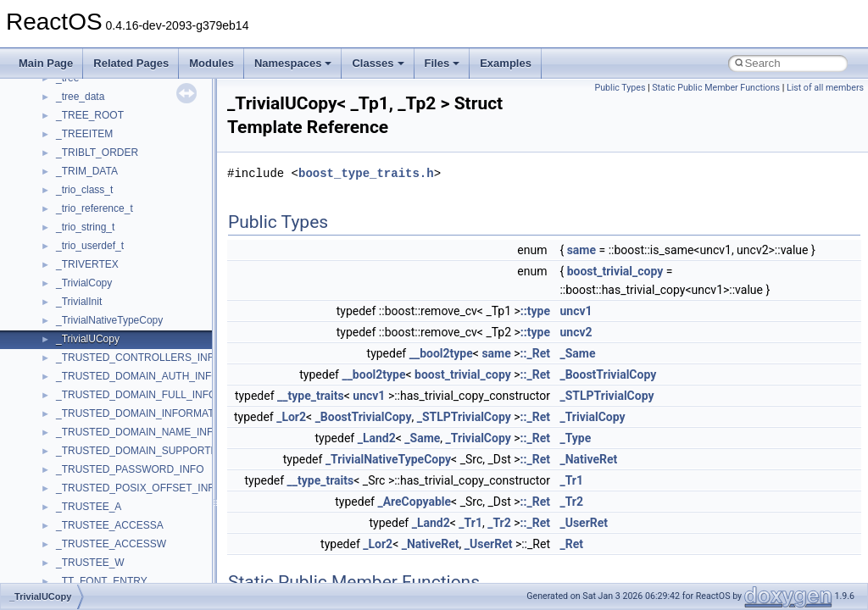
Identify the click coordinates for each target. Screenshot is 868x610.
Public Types (620, 88)
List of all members (825, 88)
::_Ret (535, 353)
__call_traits (83, 280)
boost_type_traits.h (366, 173)
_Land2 (377, 438)
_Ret (571, 544)
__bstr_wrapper (91, 206)
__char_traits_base (99, 355)
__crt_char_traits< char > (112, 523)
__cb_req (77, 318)
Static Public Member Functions (716, 88)
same (581, 250)
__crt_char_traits (94, 504)
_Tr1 (571, 480)
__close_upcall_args (102, 411)
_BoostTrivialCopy (608, 374)
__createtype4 (88, 485)
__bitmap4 (80, 113)
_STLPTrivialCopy (606, 396)
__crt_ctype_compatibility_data (126, 560)
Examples (506, 63)
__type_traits (311, 396)
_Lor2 (291, 417)
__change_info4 (92, 336)
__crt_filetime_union (101, 579)
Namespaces (293, 63)
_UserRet (584, 523)
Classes (378, 63)
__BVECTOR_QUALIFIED (116, 262)
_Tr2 (571, 502)
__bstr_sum (83, 187)
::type (535, 311)
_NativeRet (588, 459)
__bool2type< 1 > (95, 169)
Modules (211, 63)
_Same (577, 353)
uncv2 (576, 332)
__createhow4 (88, 467)
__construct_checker (103, 448)
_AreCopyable (414, 502)
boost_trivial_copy (615, 271)
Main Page (46, 63)
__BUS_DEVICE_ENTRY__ (120, 225)
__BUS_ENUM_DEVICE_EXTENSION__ (150, 243)
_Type (575, 438)
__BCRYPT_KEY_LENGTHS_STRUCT (145, 94)
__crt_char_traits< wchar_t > (120, 541)
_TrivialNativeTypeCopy (388, 459)
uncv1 (576, 311)
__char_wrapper (93, 374)
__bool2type (83, 131)
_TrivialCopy (592, 417)
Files (442, 63)
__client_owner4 (93, 392)
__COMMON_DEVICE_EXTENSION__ (145, 430)
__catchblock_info (97, 299)
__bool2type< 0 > (95, 150)
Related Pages (131, 63)
